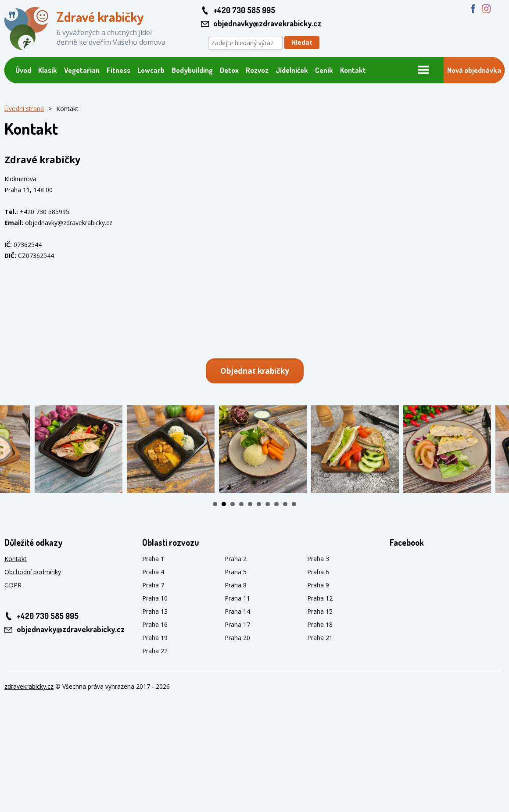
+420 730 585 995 (244, 10)
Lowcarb (151, 70)
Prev (11, 449)
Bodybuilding (192, 70)
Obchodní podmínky (33, 572)
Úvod (23, 70)
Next (498, 449)
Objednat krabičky (255, 371)
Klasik (48, 70)
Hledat (302, 42)
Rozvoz (257, 70)
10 (294, 504)
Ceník (324, 70)
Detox (229, 70)
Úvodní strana (24, 109)
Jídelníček (292, 70)
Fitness (118, 70)
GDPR (13, 585)
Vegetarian (82, 70)
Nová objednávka (474, 70)
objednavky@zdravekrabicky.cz (267, 23)
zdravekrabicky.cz (29, 686)
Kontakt (353, 70)
